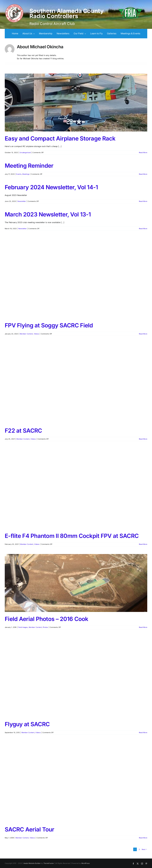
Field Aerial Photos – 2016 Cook (46, 619)
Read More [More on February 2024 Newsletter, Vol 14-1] (143, 201)
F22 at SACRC (23, 431)
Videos (36, 334)
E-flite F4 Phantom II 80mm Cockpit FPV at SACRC (72, 536)
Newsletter (22, 201)
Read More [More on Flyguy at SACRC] (143, 732)
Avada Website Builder (32, 863)
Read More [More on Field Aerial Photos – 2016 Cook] (143, 627)
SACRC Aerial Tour (30, 829)
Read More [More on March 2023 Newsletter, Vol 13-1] (143, 229)
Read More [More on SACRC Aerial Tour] (143, 838)
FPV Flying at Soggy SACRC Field (49, 325)
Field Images (23, 627)
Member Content (26, 334)
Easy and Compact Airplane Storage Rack (60, 138)
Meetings (26, 174)
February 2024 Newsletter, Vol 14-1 (51, 187)
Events (19, 174)
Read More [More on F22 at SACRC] (143, 439)
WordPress (85, 863)
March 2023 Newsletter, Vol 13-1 (48, 214)
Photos (45, 627)
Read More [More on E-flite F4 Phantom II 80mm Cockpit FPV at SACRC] (143, 544)
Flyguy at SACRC (27, 724)
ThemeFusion (49, 863)
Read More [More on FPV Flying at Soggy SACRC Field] (143, 334)
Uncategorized (25, 152)
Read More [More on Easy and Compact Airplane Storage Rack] (143, 152)
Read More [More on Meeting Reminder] (143, 174)
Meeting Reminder (29, 166)
